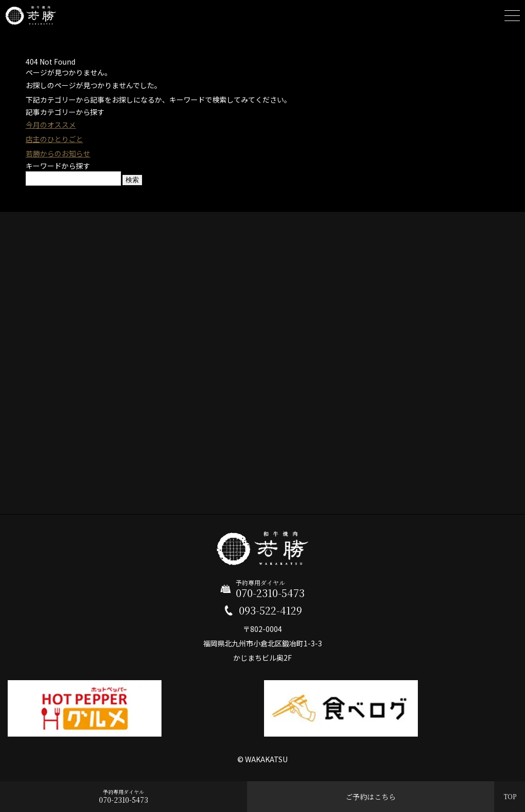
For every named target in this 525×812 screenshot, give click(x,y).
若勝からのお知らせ (58, 153)
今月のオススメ (51, 125)
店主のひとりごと (54, 139)
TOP (510, 796)
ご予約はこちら (371, 797)
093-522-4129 (270, 610)
